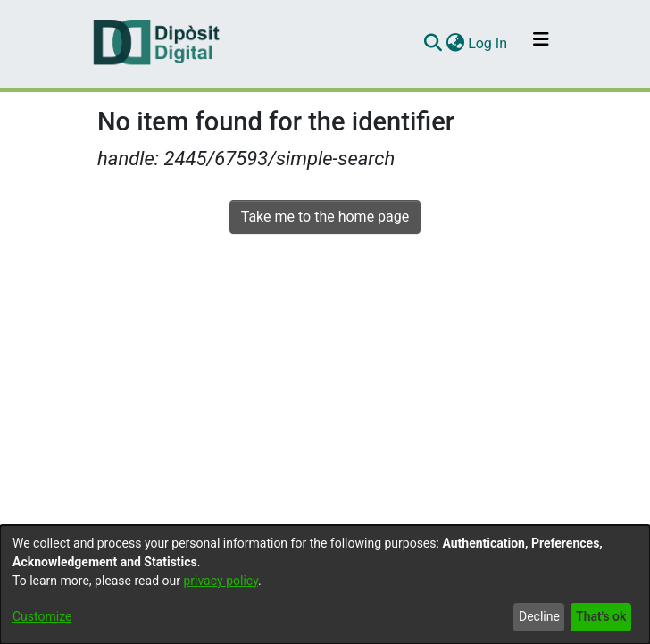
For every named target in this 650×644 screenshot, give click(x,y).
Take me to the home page (325, 217)
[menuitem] (455, 44)
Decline (539, 616)
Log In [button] (488, 43)
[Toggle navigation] (541, 44)
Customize (42, 616)
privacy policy (221, 581)
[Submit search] (433, 44)
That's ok (601, 616)
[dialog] (325, 585)
